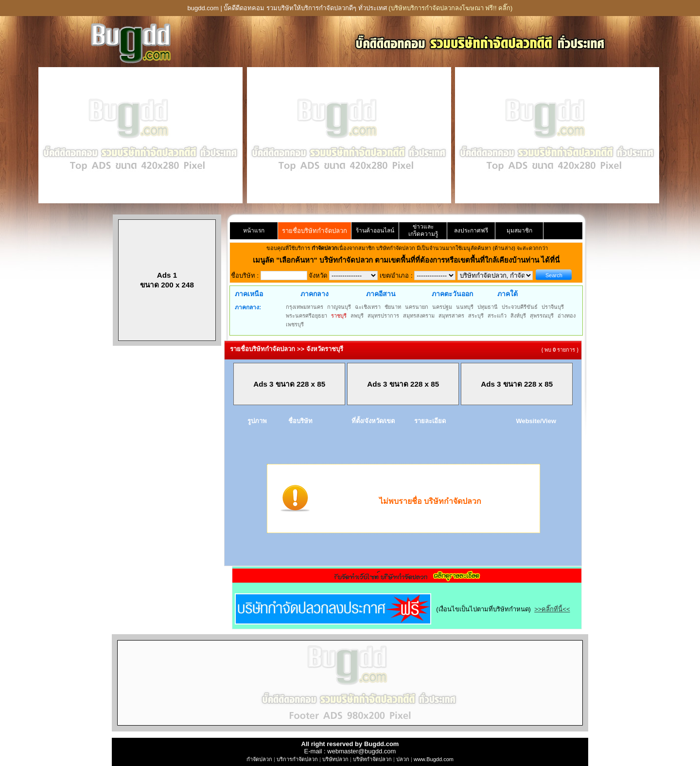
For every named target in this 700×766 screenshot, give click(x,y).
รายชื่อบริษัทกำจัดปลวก (315, 231)
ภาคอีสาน (381, 294)
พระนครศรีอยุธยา (306, 316)
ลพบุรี (357, 316)
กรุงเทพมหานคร (305, 307)
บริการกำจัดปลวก (297, 759)
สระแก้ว (497, 316)
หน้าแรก (254, 231)
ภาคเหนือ (249, 294)
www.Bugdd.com (434, 759)
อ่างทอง (567, 316)
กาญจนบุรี (339, 307)
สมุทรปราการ (383, 316)
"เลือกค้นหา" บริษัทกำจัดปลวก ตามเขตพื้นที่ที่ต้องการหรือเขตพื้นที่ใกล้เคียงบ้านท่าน (409, 260)
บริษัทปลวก (335, 759)
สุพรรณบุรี (542, 316)
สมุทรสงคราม (419, 316)
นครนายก (417, 307)
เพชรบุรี (295, 324)
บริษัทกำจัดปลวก (372, 759)
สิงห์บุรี (518, 316)
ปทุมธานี (488, 307)
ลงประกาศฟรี (471, 231)
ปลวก (403, 759)
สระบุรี (476, 316)
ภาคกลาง (315, 294)
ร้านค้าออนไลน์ (375, 231)
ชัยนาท (393, 307)
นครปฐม (442, 307)
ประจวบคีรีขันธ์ (520, 307)
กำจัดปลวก (259, 759)
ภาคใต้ (507, 294)
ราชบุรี (339, 316)
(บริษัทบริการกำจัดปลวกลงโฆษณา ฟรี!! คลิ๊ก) (450, 8)
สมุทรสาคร (451, 316)
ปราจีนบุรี (553, 307)
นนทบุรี (465, 307)
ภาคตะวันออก (452, 294)
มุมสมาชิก (519, 231)
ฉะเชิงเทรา (368, 307)
